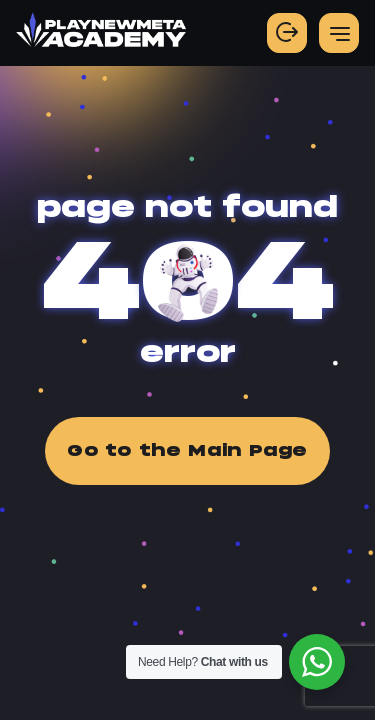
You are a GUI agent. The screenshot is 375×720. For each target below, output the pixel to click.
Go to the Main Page (187, 450)
